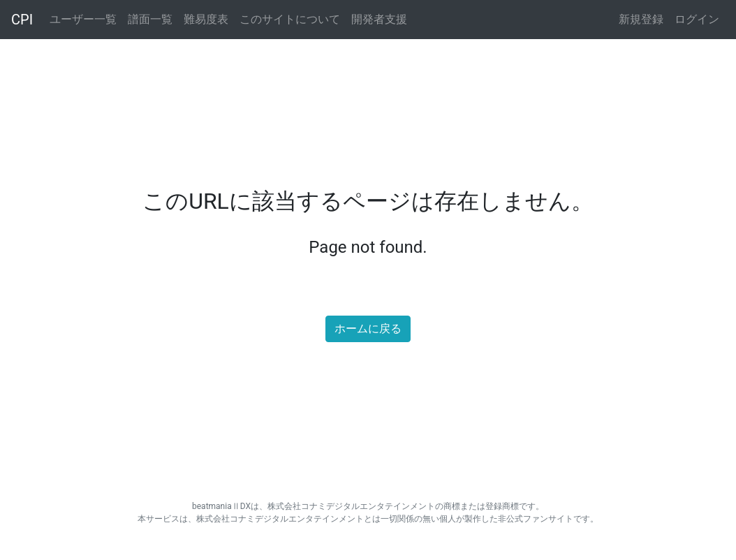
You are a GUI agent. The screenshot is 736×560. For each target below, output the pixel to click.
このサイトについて (290, 19)
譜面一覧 (150, 19)
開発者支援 (379, 19)
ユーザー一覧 (83, 19)
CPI (22, 20)
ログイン (697, 19)
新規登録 (641, 19)
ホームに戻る (368, 329)
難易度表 (206, 19)
